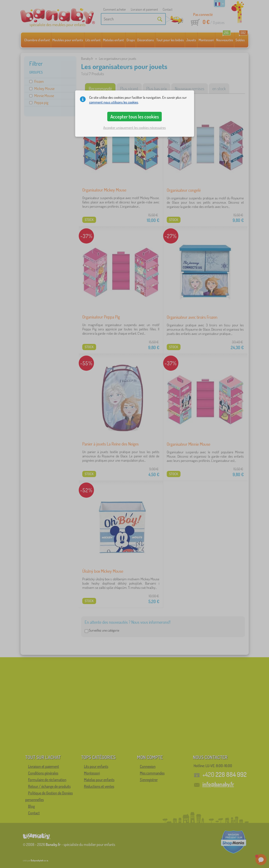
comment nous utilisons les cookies (114, 102)
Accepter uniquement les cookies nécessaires (134, 128)
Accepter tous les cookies (135, 117)
